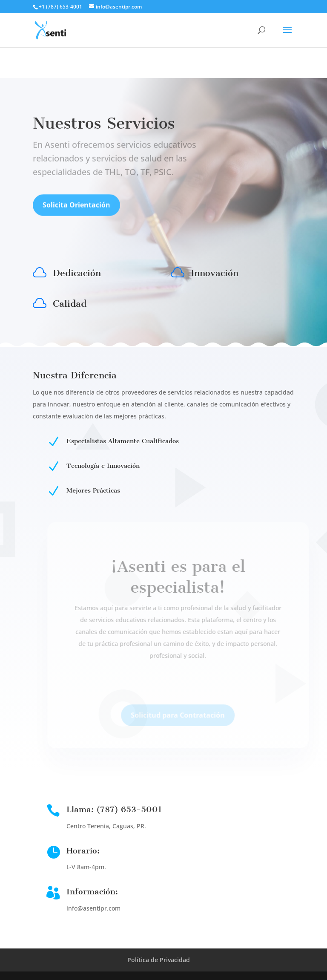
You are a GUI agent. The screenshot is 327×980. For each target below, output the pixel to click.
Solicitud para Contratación (185, 721)
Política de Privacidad (159, 960)
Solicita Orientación (76, 208)
